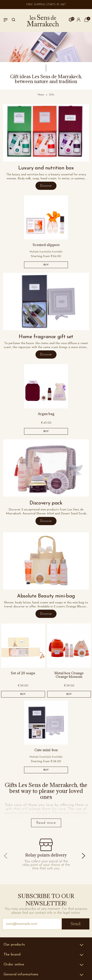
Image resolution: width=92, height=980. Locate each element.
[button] (71, 21)
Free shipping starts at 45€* (46, 5)
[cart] (86, 21)
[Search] (13, 21)
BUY (46, 265)
